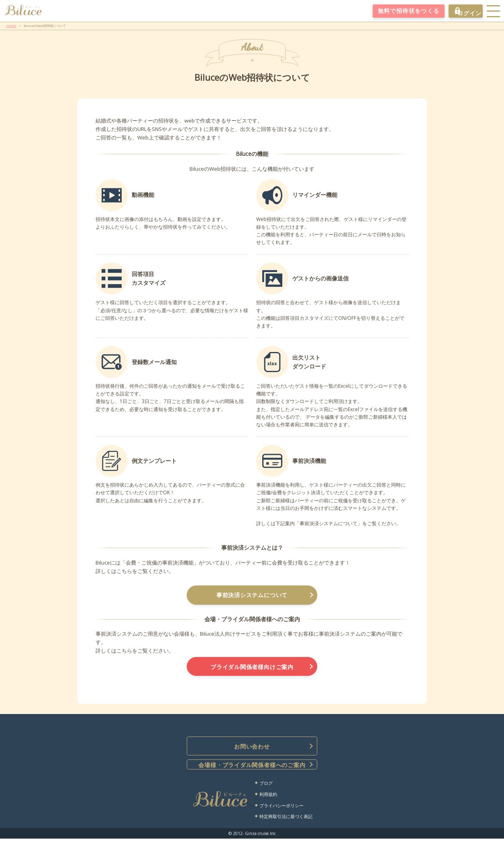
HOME (11, 26)
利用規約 (268, 797)
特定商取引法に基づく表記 (286, 819)
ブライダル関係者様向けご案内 (252, 668)
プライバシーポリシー (282, 808)
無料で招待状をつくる (401, 11)
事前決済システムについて (252, 595)
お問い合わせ (252, 749)
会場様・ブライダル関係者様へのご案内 (252, 767)
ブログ (266, 786)
